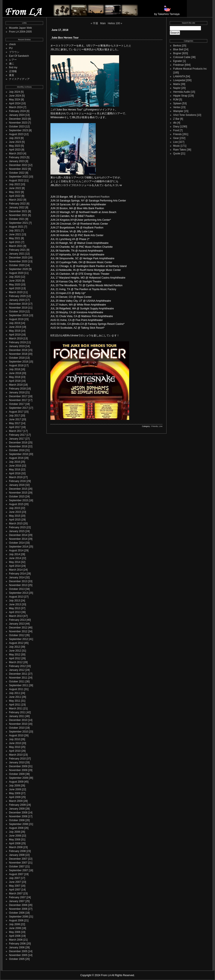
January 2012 (17, 670)
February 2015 (17, 527)
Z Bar (176, 119)
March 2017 (16, 431)
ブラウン (14, 52)
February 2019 (17, 342)
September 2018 (19, 362)
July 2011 (14, 693)
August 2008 (16, 828)
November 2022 (18, 169)
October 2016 (17, 450)
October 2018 (17, 358)
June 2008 (15, 836)
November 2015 (18, 493)
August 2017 (16, 412)
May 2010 (15, 747)
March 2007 (16, 893)
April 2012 (15, 658)
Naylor (177, 88)
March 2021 (16, 246)
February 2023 (17, 157)
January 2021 (17, 254)
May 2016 (15, 470)
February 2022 (17, 204)
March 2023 (16, 154)
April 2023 (15, 150)
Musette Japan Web (20, 28)
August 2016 (16, 458)
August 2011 (16, 689)
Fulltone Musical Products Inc (190, 69)
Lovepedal (179, 80)
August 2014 (16, 550)
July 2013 (14, 601)
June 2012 (15, 651)
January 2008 (17, 855)
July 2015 (14, 508)
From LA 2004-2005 (20, 32)
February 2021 (17, 250)
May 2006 (15, 932)
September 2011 (19, 685)
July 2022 (14, 184)
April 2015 (15, 520)
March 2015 (16, 524)
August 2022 (16, 180)
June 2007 (15, 882)
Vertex (177, 107)
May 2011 (15, 701)
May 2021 (15, 238)
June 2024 (15, 96)
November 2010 (18, 724)
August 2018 (16, 365)
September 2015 (19, 500)
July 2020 (14, 277)
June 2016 (15, 466)
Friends (154, 426)
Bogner (177, 53)
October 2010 (17, 728)
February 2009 (17, 805)
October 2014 (17, 543)
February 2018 (17, 389)
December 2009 (18, 766)
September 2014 (19, 547)
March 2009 (16, 801)
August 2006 (16, 920)
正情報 (13, 71)
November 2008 (18, 816)
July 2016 (14, 462)
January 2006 (17, 947)
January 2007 (17, 901)
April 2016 (15, 473)
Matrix (177, 84)
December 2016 (18, 443)
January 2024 (17, 115)
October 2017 (17, 404)
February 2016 (17, 481)
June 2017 (15, 419)
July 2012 (14, 647)
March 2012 (16, 662)
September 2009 (19, 778)
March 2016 (16, 477)
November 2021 (18, 215)
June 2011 (15, 697)
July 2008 (14, 832)
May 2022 (15, 192)
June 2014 (15, 558)
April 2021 (15, 242)
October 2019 (17, 312)
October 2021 (17, 219)
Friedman (179, 65)
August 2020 (16, 273)
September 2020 (19, 269)
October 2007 (17, 867)
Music (176, 146)
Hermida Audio (182, 92)
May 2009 (15, 793)
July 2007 (14, 878)
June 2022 (15, 188)
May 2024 (15, 100)
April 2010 (15, 751)
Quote (177, 154)
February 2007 (17, 897)
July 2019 (14, 323)
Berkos (177, 46)
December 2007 (18, 859)
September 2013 (19, 593)
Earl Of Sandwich (19, 56)
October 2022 (17, 173)
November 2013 (18, 585)
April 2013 (15, 612)
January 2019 (17, 346)
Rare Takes (180, 150)
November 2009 (18, 770)
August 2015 (16, 504)
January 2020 (17, 300)
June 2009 (15, 789)
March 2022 (16, 200)
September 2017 (19, 408)
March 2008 (16, 847)
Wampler (178, 111)
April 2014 (15, 566)
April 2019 (15, 335)
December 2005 (18, 951)
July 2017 (14, 416)
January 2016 (17, 485)
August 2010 (16, 735)
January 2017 (17, 439)
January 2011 (17, 716)
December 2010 (18, 720)
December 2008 (18, 813)
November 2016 (18, 446)
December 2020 (18, 258)
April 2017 (15, 427)
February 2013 (17, 620)
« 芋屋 (94, 23)
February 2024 (17, 111)
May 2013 (15, 608)
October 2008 (17, 820)
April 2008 (15, 843)
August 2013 (16, 597)
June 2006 (15, 928)
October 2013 (17, 589)
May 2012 (15, 655)
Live (161, 426)
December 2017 (18, 396)
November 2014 (18, 539)
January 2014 (17, 577)
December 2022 (18, 165)
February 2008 (17, 851)
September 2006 (19, 917)
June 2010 (15, 743)
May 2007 (15, 886)
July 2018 (14, 369)
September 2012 (19, 639)
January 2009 (17, 809)
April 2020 (15, 288)
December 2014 (18, 535)
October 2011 (17, 682)
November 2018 (18, 354)
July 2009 (14, 786)
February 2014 (17, 574)
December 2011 (18, 674)
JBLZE (54, 49)
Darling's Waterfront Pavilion (93, 197)
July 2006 (14, 924)
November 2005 (18, 955)
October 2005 (17, 959)
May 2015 (15, 516)
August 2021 (16, 227)
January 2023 (17, 161)
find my (13, 67)
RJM (176, 100)
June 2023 (15, 142)
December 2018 (18, 350)
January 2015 (17, 531)
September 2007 (19, 870)
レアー (13, 60)
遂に (12, 64)
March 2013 (16, 616)
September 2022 (19, 177)
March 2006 (16, 940)
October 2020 (17, 265)
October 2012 (17, 635)
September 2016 (19, 454)
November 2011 (18, 678)
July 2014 (14, 554)
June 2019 (15, 327)
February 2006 (17, 944)
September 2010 (19, 732)
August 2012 (16, 643)
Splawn (177, 103)
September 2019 (19, 315)
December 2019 (18, 304)
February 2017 (17, 435)
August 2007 (16, 874)
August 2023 (16, 134)
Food (176, 130)
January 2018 (17, 392)
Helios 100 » (115, 23)
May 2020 (15, 285)
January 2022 (17, 207)
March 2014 (16, 570)
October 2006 (17, 913)
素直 (12, 75)
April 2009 (15, 797)
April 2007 (15, 890)
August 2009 (16, 782)
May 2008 (15, 840)
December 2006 (18, 905)
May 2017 (15, 423)
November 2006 (18, 909)
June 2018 (15, 373)
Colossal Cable (182, 57)
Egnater (178, 61)
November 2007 (18, 863)
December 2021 (18, 211)
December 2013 (18, 581)
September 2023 (19, 130)
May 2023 (15, 146)
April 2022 (15, 196)
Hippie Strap (180, 96)
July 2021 (14, 231)
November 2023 (18, 123)
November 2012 (18, 631)
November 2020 (18, 261)
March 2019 (16, 339)
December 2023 (18, 119)
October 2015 (17, 497)
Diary (176, 127)
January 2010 (17, 762)
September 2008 (19, 824)
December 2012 (18, 628)
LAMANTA (179, 76)
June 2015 (15, 512)
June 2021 (15, 234)
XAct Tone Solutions (185, 115)
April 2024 (15, 103)
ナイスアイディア (19, 79)
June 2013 (15, 604)
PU (11, 48)
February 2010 (17, 759)
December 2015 (18, 489)
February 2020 (17, 296)
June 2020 (15, 281)
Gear (176, 138)
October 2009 (17, 774)
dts (175, 123)
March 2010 (16, 755)
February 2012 (17, 666)
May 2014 (15, 562)
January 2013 (17, 624)
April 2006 (15, 936)
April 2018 (15, 381)
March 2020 (16, 292)
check (12, 44)
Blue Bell (178, 49)
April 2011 (15, 705)
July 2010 (14, 739)
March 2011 (16, 709)
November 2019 (18, 308)
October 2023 (17, 127)
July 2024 (14, 92)
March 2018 (16, 385)
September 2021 (19, 223)
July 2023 (14, 138)
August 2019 (16, 319)
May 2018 (15, 377)
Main (103, 23)
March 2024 (16, 107)
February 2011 (17, 712)
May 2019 (15, 331)
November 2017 (18, 400)
